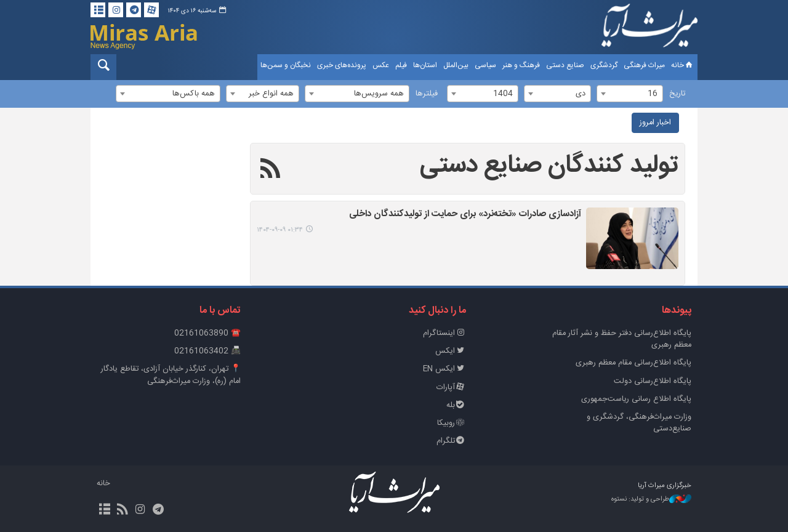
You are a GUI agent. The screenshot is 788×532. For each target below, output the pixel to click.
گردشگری (604, 65)
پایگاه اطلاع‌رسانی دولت (653, 381)
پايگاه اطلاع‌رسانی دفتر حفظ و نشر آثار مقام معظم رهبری (622, 339)
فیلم (401, 65)
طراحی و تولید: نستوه (651, 500)
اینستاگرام (444, 333)
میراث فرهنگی (644, 65)
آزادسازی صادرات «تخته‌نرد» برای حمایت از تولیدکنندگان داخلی (465, 215)
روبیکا (452, 423)
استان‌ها (425, 65)
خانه (683, 65)
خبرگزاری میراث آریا (649, 29)
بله (456, 405)
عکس (381, 65)
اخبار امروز (655, 123)
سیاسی (485, 65)
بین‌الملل (456, 65)
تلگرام (451, 441)
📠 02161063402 (207, 351)
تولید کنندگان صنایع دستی (549, 166)
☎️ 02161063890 (207, 333)
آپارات (451, 388)
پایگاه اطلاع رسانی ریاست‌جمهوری (636, 399)
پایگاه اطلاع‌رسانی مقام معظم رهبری (633, 363)
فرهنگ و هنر (521, 65)
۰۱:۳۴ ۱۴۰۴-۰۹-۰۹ (280, 230)
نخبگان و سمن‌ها (286, 65)
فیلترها (427, 94)
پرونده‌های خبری (342, 65)
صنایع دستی (565, 65)
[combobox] (630, 94)
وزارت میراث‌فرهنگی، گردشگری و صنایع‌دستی (639, 423)
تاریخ (677, 94)
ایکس (451, 351)
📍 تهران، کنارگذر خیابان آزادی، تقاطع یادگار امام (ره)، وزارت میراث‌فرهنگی (171, 375)
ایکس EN (444, 369)
